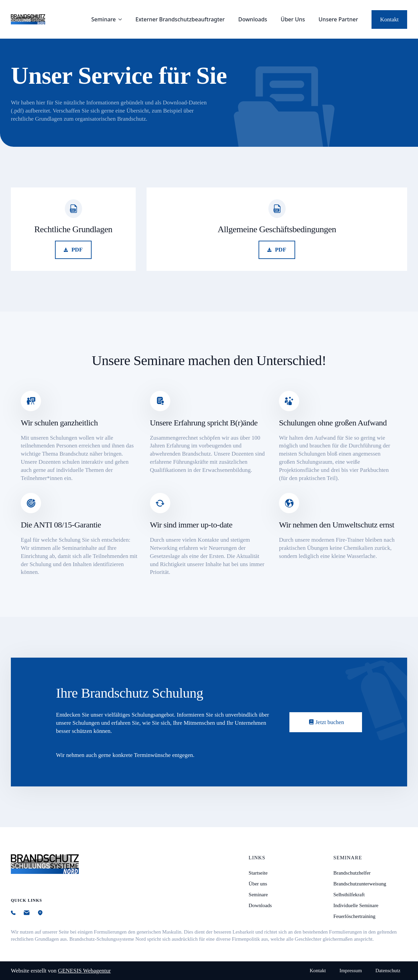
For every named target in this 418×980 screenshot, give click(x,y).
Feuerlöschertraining (354, 916)
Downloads (253, 19)
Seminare (103, 19)
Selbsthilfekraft (349, 895)
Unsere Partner (338, 19)
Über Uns (293, 19)
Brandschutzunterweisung (360, 884)
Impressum (351, 971)
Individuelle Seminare (356, 905)
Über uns (258, 884)
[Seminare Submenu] (122, 19)
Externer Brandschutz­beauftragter (180, 19)
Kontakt (318, 971)
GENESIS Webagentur (84, 971)
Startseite (258, 873)
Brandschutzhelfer (352, 873)
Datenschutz (388, 971)
